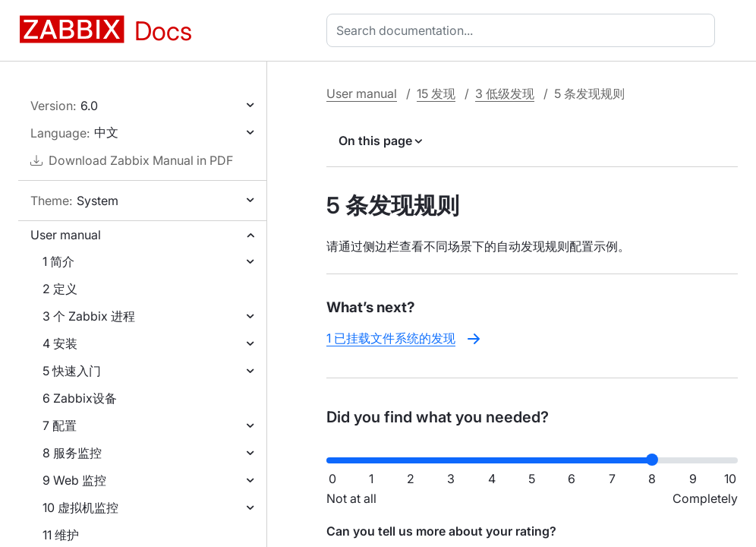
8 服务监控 (72, 453)
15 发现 (436, 93)
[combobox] (524, 30)
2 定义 (60, 289)
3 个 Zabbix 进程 (89, 316)
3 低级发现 (505, 93)
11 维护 (61, 535)
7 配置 (60, 425)
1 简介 (58, 261)
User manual (66, 235)
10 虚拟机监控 (80, 507)
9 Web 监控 (74, 480)
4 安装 (60, 343)
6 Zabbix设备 (80, 398)
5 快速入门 (72, 371)
